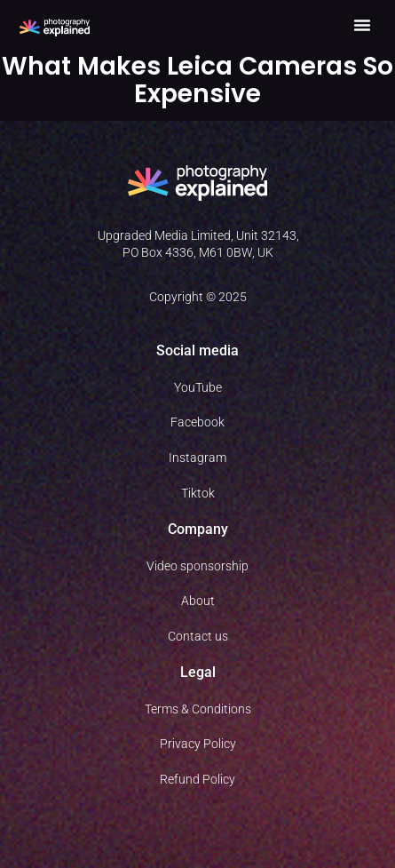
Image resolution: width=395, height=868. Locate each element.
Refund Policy (197, 779)
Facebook (197, 422)
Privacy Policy (198, 744)
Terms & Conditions (198, 709)
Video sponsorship (197, 566)
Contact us (198, 636)
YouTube (198, 387)
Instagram (197, 458)
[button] (362, 25)
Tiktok (198, 493)
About (198, 601)
